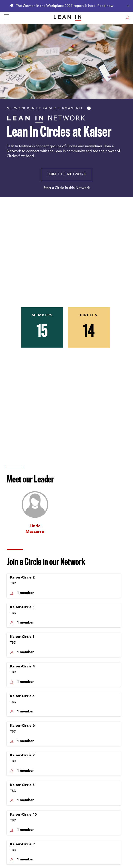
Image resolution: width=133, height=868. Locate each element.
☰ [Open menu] (6, 18)
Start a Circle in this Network (67, 188)
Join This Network (66, 174)
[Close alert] (127, 6)
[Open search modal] (128, 18)
